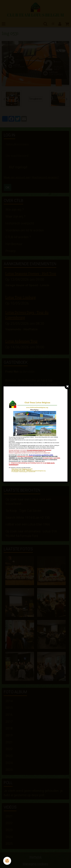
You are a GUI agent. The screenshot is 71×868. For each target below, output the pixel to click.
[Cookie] (7, 861)
